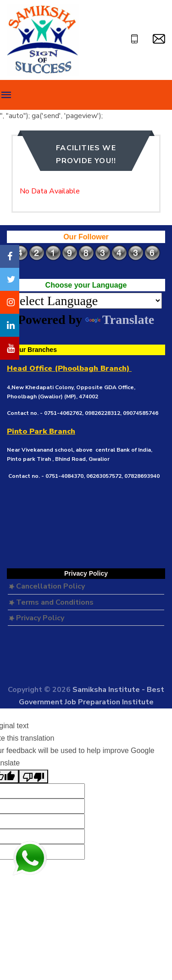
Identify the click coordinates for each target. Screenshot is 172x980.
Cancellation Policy (47, 586)
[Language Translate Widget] (86, 301)
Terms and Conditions (51, 602)
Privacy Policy (36, 618)
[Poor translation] (33, 776)
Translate (120, 320)
